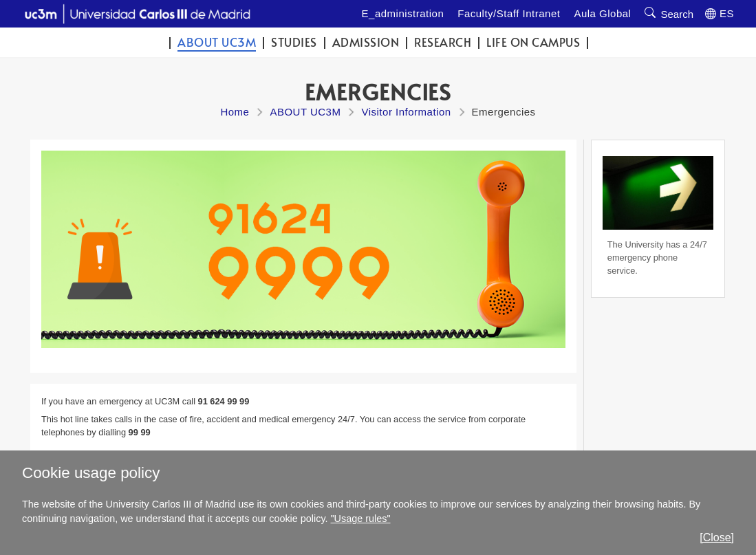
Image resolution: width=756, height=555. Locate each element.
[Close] (717, 537)
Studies (294, 42)
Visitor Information (406, 112)
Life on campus (533, 42)
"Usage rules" (361, 519)
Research (443, 42)
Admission (366, 42)
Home (235, 112)
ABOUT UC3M (217, 42)
